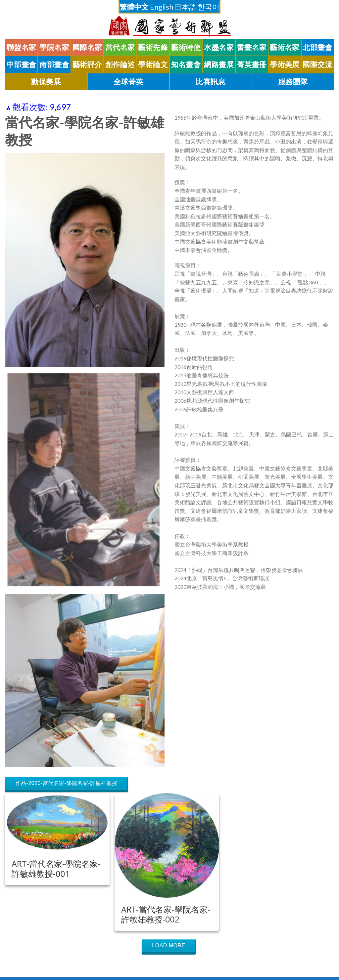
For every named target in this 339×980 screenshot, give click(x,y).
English (162, 7)
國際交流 (317, 64)
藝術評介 (87, 64)
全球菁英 (128, 82)
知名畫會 (186, 64)
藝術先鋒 (153, 47)
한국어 (209, 7)
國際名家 (87, 47)
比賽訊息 (211, 82)
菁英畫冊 (252, 64)
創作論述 (120, 64)
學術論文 (153, 64)
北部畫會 (317, 47)
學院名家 (54, 47)
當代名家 (120, 47)
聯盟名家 (22, 47)
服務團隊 (293, 82)
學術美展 (285, 64)
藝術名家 (285, 47)
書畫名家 (252, 47)
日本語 (185, 7)
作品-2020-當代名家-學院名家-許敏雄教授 (67, 783)
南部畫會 (54, 64)
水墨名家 (219, 47)
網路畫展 (219, 64)
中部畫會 (22, 64)
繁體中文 (134, 7)
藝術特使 (186, 47)
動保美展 (46, 82)
